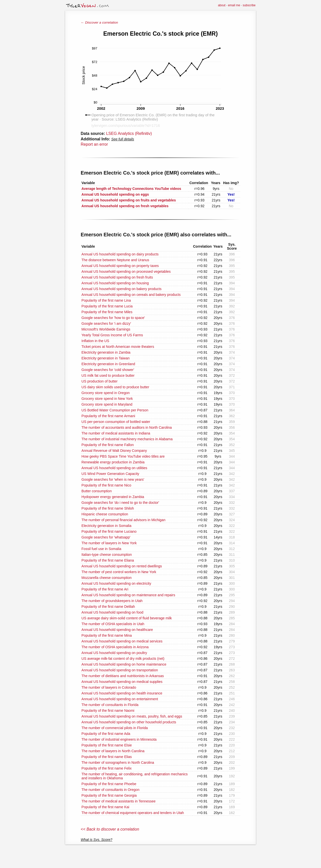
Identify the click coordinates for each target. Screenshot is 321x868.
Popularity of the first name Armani (108, 416)
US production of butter (100, 381)
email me (234, 5)
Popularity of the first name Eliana (108, 560)
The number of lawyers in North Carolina (113, 751)
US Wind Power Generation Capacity (110, 474)
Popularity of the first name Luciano (109, 531)
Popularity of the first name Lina (106, 300)
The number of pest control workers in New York (119, 572)
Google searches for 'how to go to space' (113, 318)
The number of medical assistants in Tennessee (118, 801)
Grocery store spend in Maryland (107, 404)
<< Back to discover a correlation (110, 829)
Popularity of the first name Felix (107, 768)
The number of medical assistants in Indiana (116, 433)
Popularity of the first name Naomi (108, 711)
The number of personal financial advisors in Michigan (124, 520)
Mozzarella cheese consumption (107, 578)
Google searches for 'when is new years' (113, 479)
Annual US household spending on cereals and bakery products (131, 295)
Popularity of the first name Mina (107, 635)
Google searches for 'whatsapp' (106, 537)
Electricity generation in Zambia (106, 352)
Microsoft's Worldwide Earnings (106, 329)
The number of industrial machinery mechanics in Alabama (127, 439)
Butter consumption (97, 491)
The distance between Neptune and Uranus (115, 260)
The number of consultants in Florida (110, 705)
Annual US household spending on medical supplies (122, 682)
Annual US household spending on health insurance (122, 693)
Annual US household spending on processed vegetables (126, 272)
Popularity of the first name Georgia (109, 795)
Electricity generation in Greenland (108, 364)
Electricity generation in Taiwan (106, 358)
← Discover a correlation (99, 22)
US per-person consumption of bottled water (116, 422)
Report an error (94, 144)
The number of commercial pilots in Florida (115, 728)
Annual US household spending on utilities (114, 468)
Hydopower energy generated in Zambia (113, 497)
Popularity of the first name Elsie (107, 745)
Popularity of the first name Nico (106, 485)
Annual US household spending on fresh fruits (117, 277)
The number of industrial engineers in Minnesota (119, 739)
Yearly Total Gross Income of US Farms (112, 335)
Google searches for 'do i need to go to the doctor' (120, 503)
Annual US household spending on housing (115, 283)
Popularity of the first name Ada (106, 734)
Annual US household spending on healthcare (117, 630)
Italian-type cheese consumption (107, 555)
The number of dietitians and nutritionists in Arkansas (123, 676)
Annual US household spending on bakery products (122, 289)
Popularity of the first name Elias (107, 757)
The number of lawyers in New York (109, 543)
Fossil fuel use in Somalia (101, 549)
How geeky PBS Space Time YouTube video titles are (123, 456)
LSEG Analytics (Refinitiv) (129, 133)
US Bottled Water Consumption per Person (115, 410)
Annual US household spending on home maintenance (124, 664)
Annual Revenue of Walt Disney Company (114, 451)
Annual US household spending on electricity (116, 583)
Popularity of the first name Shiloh (108, 508)
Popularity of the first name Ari (105, 589)
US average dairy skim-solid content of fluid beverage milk (127, 618)
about (222, 5)
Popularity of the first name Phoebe (109, 784)
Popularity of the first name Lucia (107, 306)
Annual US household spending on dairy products (120, 254)
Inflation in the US (95, 341)
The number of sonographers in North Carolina (118, 763)
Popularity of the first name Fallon (108, 445)
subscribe (249, 5)
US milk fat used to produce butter (108, 375)
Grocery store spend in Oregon (106, 393)
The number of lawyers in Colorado (109, 687)
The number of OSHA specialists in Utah (113, 624)
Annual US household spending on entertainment (120, 699)
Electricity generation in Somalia (106, 526)
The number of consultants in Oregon (110, 790)
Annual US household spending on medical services (122, 641)
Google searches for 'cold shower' (108, 370)
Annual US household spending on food (112, 612)
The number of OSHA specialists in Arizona (115, 647)
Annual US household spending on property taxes (120, 266)
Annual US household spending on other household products (129, 722)
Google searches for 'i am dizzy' (106, 323)
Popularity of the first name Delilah (108, 607)
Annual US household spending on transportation (120, 670)
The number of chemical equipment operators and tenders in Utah (133, 813)
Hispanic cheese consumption (105, 514)
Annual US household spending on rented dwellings (122, 566)
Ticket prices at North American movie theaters (118, 347)
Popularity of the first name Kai (105, 807)
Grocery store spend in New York (107, 399)
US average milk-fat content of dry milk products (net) (123, 659)
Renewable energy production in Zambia (113, 462)
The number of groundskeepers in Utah (112, 601)
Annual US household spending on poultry (114, 653)
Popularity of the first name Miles (107, 312)
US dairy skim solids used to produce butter (115, 387)
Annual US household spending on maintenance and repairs (128, 595)
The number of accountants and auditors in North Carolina (127, 427)
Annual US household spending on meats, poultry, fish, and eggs (132, 716)
